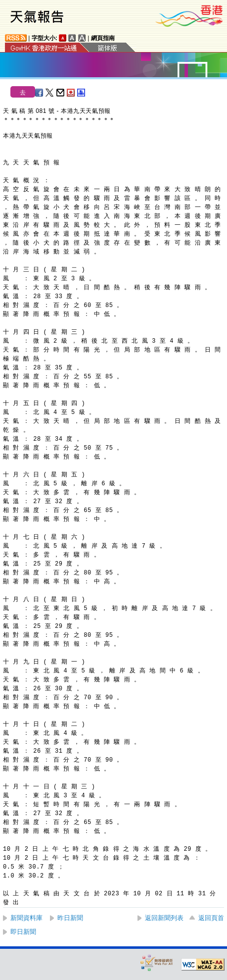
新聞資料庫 (26, 918)
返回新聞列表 (164, 918)
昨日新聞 (70, 918)
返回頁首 (211, 918)
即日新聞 (23, 932)
